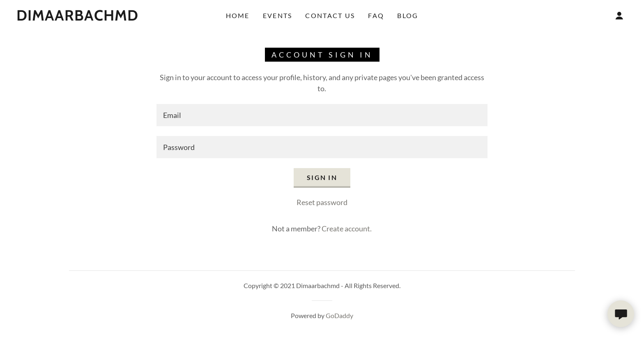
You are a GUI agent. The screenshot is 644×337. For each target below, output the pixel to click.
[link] (77, 18)
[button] (619, 16)
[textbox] (322, 115)
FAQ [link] (376, 15)
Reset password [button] (322, 202)
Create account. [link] (347, 229)
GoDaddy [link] (339, 315)
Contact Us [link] (330, 15)
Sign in (322, 177)
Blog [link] (408, 15)
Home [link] (238, 15)
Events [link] (278, 15)
